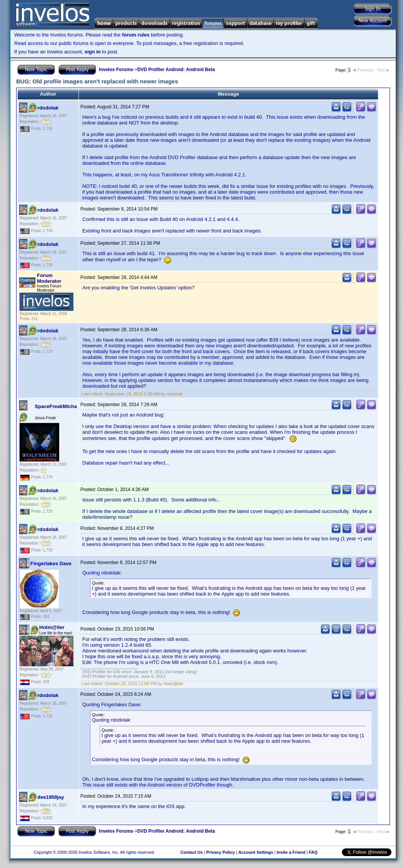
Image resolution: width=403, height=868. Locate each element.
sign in (93, 52)
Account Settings (256, 852)
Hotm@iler (52, 627)
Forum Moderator (49, 278)
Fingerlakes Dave (51, 563)
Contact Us (192, 852)
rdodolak (48, 108)
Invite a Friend (291, 852)
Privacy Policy (221, 852)
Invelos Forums (116, 70)
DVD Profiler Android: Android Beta (176, 70)
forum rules (136, 35)
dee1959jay (51, 797)
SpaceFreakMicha (56, 406)
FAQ (313, 852)
